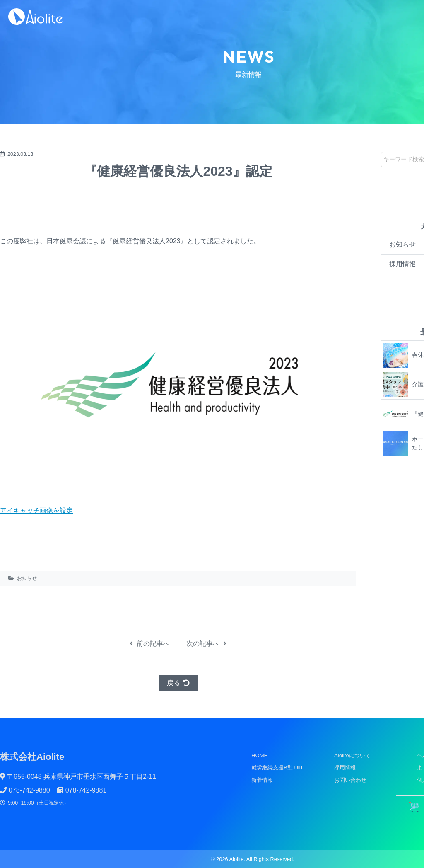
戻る (178, 683)
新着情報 (262, 780)
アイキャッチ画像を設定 (36, 510)
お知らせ (27, 578)
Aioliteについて (352, 755)
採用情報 (345, 767)
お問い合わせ (350, 780)
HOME (259, 755)
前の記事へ (150, 644)
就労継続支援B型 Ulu (277, 767)
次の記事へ (206, 644)
